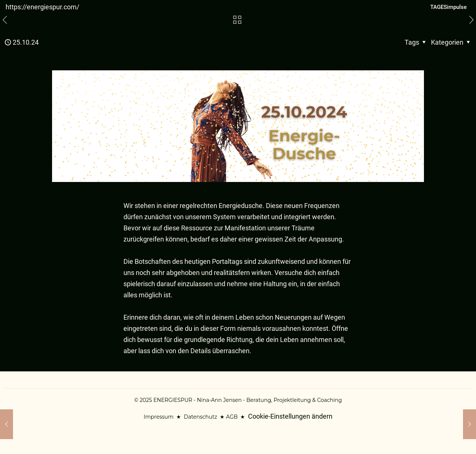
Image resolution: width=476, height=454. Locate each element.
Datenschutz (200, 417)
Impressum (158, 417)
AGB (232, 417)
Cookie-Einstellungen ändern (290, 416)
